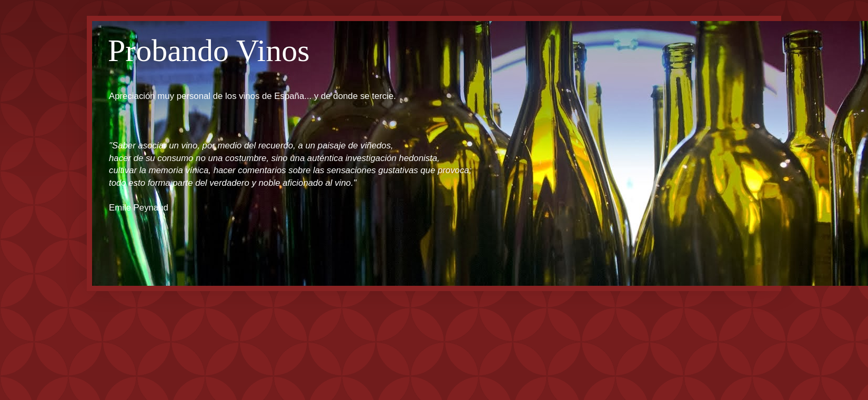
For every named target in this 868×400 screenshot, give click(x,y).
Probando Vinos (209, 51)
